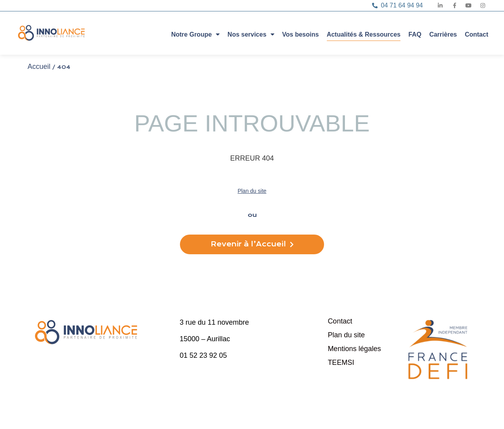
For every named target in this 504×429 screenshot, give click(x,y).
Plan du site (252, 191)
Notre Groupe (195, 34)
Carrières (443, 34)
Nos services (251, 34)
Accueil (39, 67)
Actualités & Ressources (364, 34)
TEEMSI (341, 362)
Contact (476, 34)
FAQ (415, 34)
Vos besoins (301, 34)
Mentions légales (354, 349)
